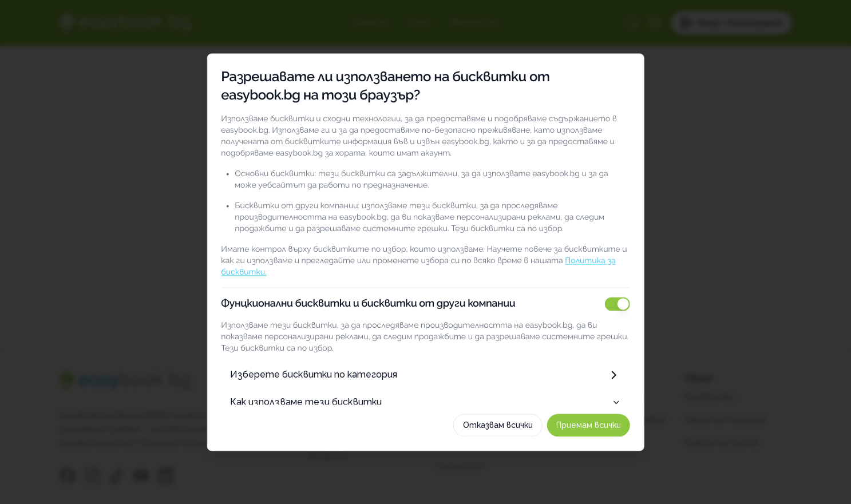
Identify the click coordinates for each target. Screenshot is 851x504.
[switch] (619, 301)
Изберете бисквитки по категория (426, 372)
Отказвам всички (499, 428)
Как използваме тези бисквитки (426, 399)
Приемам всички (590, 428)
